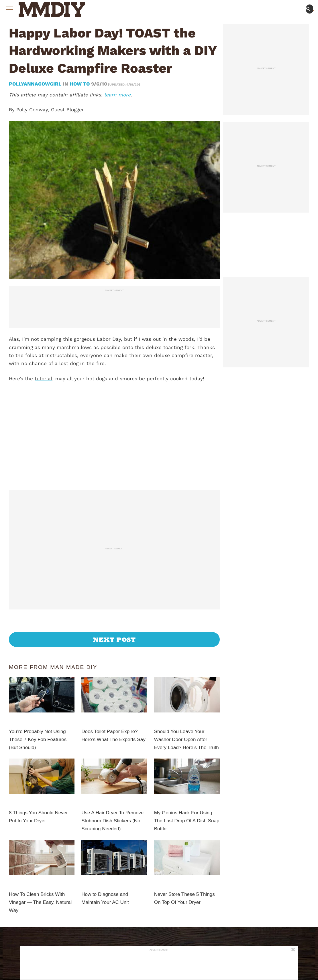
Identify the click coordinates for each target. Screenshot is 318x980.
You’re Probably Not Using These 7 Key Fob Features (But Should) (38, 740)
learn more (117, 95)
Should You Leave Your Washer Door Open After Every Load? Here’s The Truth (187, 740)
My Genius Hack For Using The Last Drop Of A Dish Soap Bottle (187, 821)
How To (80, 84)
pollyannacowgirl (36, 84)
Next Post (114, 640)
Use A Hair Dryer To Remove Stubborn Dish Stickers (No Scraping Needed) (112, 821)
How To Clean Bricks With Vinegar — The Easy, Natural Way (40, 902)
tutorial (43, 379)
